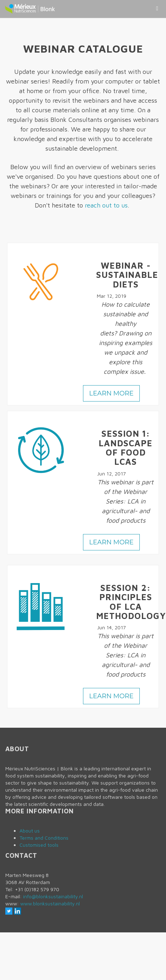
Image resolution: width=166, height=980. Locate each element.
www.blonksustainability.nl (50, 903)
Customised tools (39, 845)
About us (30, 831)
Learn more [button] (111, 393)
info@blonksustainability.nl (53, 896)
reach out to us (106, 205)
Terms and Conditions (44, 838)
